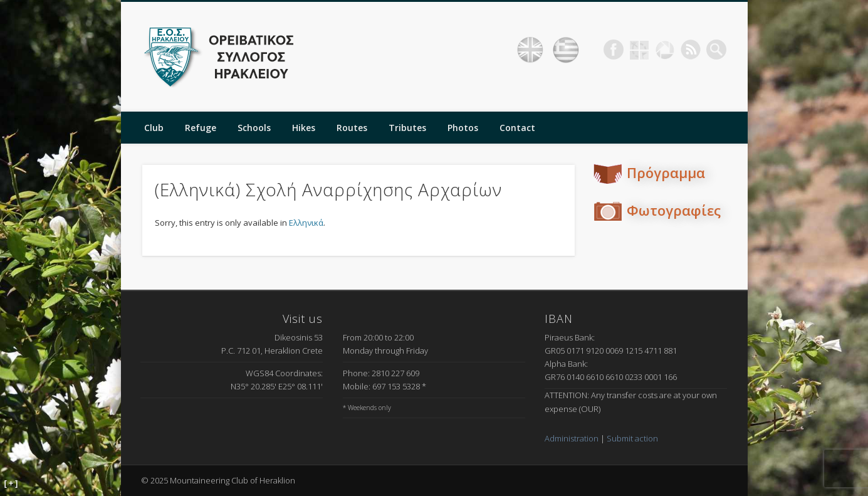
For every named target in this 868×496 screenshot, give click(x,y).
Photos (463, 128)
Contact (517, 128)
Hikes (304, 128)
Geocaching (639, 50)
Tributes (407, 128)
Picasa (665, 50)
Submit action (632, 438)
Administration (572, 438)
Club (154, 128)
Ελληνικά (306, 223)
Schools (254, 128)
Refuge (201, 128)
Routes (352, 128)
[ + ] (11, 483)
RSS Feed (691, 50)
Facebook (614, 50)
